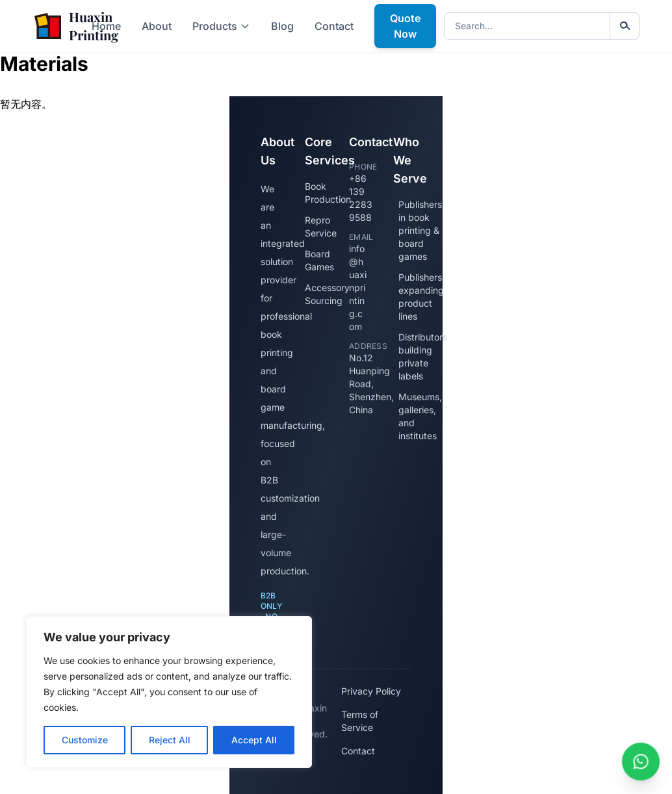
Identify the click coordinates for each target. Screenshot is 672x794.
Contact (334, 26)
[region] (169, 692)
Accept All (254, 740)
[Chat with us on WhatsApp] (641, 762)
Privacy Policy (371, 691)
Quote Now (405, 26)
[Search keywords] (527, 26)
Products (221, 26)
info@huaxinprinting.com (358, 288)
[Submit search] (625, 26)
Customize (85, 740)
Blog (282, 26)
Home (106, 26)
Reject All (170, 740)
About (157, 26)
